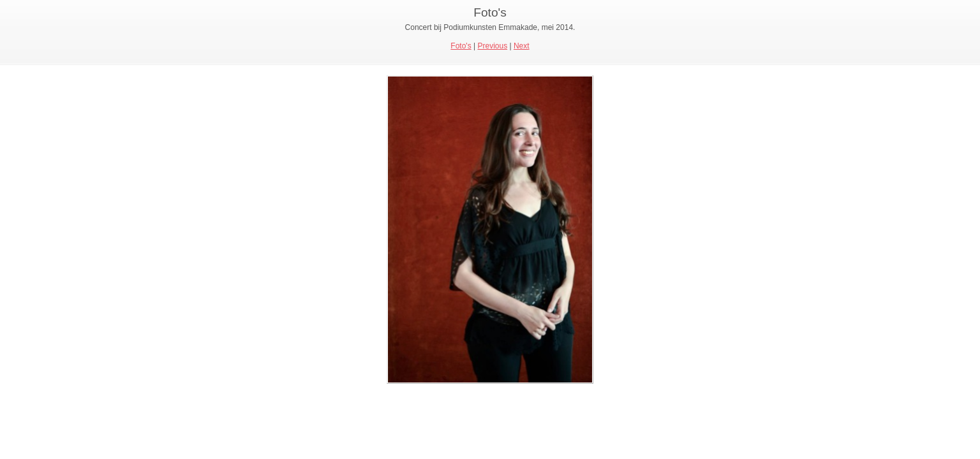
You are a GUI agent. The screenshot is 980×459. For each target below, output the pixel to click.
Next (522, 46)
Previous (492, 46)
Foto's (461, 46)
